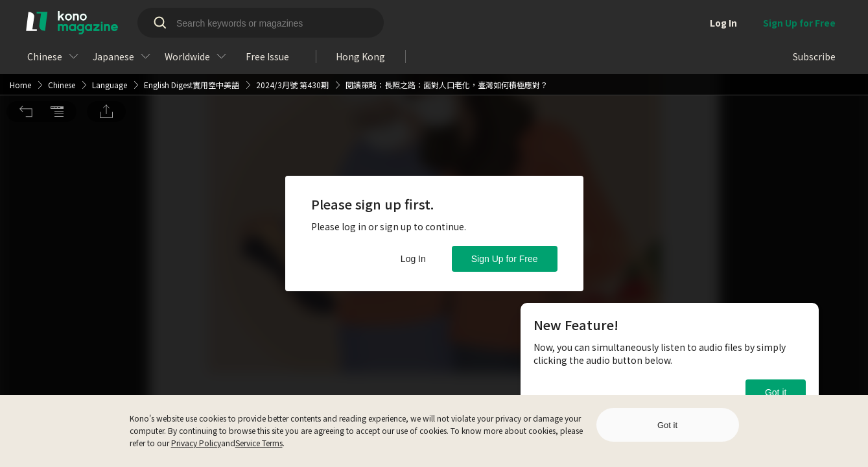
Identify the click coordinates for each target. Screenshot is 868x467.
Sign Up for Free (505, 259)
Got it (776, 392)
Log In (413, 259)
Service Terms (259, 443)
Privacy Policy (196, 443)
